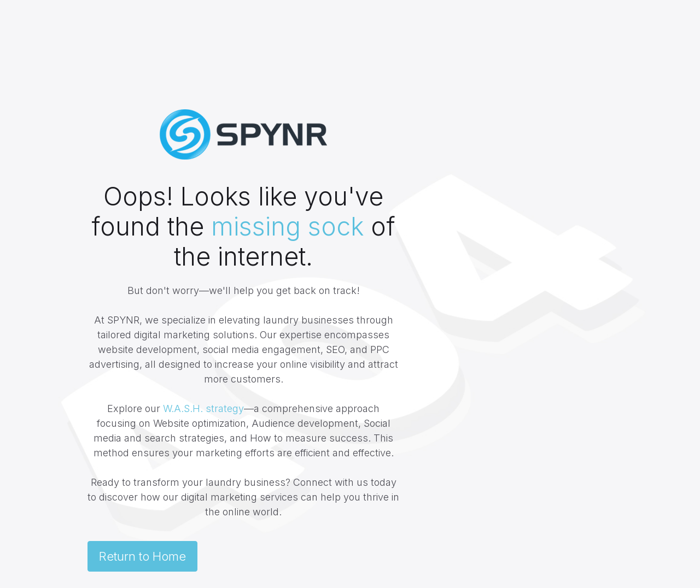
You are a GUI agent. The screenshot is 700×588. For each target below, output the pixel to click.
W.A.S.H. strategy (203, 408)
